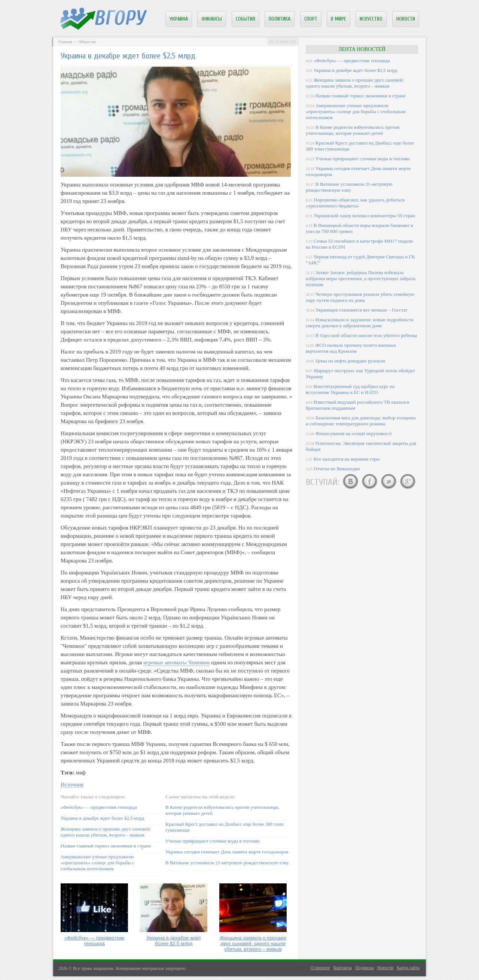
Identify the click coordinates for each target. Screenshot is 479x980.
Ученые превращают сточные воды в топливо (213, 841)
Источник (72, 785)
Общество (87, 42)
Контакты (343, 968)
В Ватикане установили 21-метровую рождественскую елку (227, 863)
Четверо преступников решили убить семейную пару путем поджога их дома (360, 297)
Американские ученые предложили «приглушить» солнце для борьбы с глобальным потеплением (97, 863)
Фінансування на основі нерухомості (354, 433)
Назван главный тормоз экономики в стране (106, 846)
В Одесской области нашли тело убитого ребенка (366, 335)
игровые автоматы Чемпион (176, 662)
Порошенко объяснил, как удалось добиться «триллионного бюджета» (355, 203)
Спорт (311, 19)
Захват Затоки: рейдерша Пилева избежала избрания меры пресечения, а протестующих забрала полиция (361, 278)
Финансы (212, 19)
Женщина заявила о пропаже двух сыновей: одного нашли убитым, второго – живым (106, 832)
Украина (179, 19)
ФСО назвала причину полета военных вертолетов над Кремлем (351, 348)
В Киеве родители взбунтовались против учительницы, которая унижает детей (353, 130)
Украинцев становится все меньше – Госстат (361, 310)
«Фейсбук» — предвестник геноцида (99, 807)
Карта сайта (408, 968)
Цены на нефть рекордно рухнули (350, 361)
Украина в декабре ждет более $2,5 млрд (103, 818)
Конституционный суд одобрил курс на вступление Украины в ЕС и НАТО (350, 389)
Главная (65, 42)
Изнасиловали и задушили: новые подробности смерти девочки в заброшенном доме (360, 323)
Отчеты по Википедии (337, 469)
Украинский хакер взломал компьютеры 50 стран (364, 216)
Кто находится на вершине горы (347, 459)
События (245, 19)
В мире (338, 19)
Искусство (371, 19)
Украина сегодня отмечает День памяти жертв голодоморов (227, 852)
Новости (406, 19)
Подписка (364, 968)
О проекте (320, 968)
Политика (280, 19)
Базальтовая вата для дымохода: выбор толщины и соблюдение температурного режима (361, 421)
